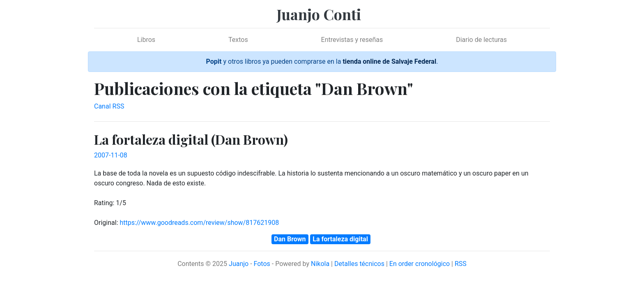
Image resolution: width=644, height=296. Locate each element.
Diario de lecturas (481, 40)
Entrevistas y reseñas (352, 40)
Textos (238, 40)
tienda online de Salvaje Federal (389, 61)
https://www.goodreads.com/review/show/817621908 (199, 223)
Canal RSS (109, 106)
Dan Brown (290, 239)
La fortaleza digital (340, 239)
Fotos (262, 264)
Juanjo (239, 264)
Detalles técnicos (359, 264)
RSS (461, 264)
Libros (146, 40)
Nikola (320, 264)
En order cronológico (420, 264)
